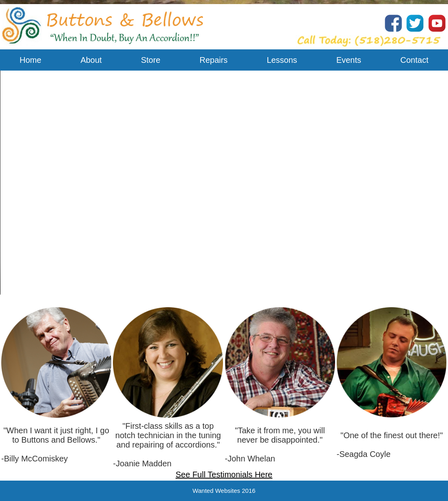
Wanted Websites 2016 (224, 491)
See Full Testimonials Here (224, 474)
